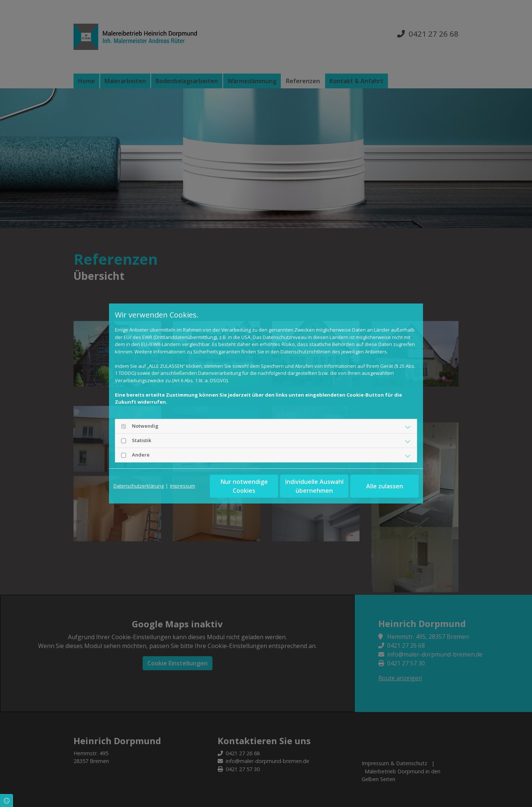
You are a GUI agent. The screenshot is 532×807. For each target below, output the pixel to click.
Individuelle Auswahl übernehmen (314, 486)
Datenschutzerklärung (139, 486)
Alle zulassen (385, 486)
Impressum (183, 486)
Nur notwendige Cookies (244, 486)
